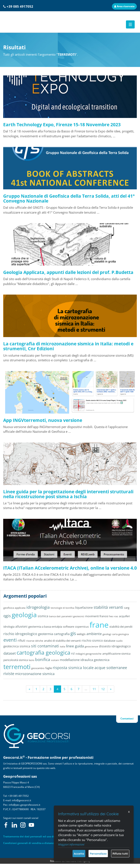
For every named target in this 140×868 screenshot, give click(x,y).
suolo (119, 641)
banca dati (55, 616)
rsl (73, 653)
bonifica (43, 659)
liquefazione (84, 608)
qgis (7, 616)
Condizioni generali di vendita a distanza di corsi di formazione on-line (48, 843)
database (109, 641)
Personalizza (98, 854)
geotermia (46, 634)
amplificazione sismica (116, 654)
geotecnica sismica (17, 646)
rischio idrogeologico (20, 634)
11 (94, 689)
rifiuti (21, 640)
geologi (107, 634)
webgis (81, 634)
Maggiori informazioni (71, 844)
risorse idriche (35, 641)
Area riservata (124, 6)
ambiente (94, 634)
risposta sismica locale (73, 667)
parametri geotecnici (73, 616)
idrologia (9, 627)
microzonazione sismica (35, 674)
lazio (31, 660)
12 (103, 689)
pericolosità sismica (16, 660)
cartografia (62, 634)
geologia (24, 615)
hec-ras (114, 616)
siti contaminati (45, 646)
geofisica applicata (14, 608)
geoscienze (91, 646)
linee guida (75, 646)
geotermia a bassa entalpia (45, 627)
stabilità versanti (108, 607)
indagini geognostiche (89, 654)
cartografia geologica (43, 652)
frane (99, 625)
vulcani (55, 660)
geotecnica (102, 660)
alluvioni (21, 626)
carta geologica (120, 634)
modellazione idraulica (76, 660)
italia (62, 646)
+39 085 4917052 (20, 6)
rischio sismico (92, 640)
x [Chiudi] (129, 812)
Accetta (79, 854)
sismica (43, 616)
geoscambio (38, 668)
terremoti (17, 667)
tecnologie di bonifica (62, 608)
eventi (10, 640)
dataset (10, 653)
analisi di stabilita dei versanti (62, 641)
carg (127, 608)
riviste (9, 674)
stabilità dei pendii (121, 627)
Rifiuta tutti (120, 854)
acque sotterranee (111, 668)
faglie (49, 668)
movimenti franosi (97, 616)
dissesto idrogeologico (115, 646)
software (69, 627)
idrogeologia (38, 607)
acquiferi (124, 616)
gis (73, 633)
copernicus (82, 627)
